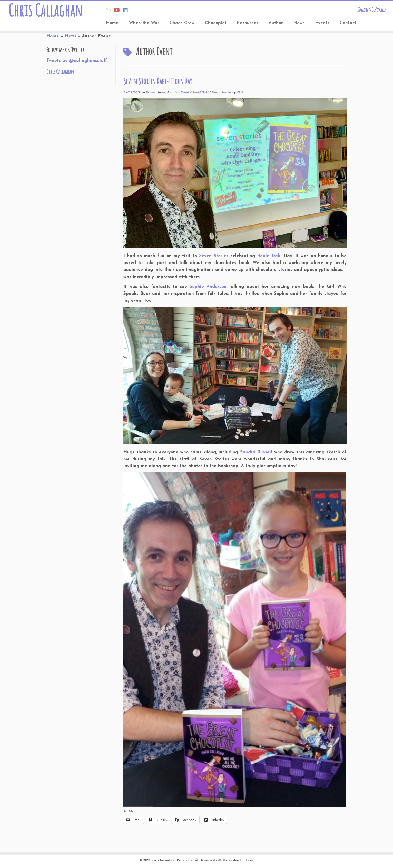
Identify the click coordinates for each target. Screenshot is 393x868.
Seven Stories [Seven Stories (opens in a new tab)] (214, 256)
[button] (234, 640)
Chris (240, 93)
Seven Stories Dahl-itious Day (158, 81)
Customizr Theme (241, 860)
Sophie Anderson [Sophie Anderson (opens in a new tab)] (208, 287)
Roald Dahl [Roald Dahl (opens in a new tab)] (269, 256)
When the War (144, 23)
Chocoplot (216, 23)
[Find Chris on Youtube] (119, 11)
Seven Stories (222, 93)
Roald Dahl (201, 93)
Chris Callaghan (45, 10)
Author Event (180, 93)
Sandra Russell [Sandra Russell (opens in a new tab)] (256, 452)
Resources (248, 23)
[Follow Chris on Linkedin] (127, 11)
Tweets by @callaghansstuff (77, 61)
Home (112, 23)
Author (276, 23)
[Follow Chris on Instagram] (110, 11)
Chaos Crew (182, 23)
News (299, 23)
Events (322, 23)
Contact (348, 23)
